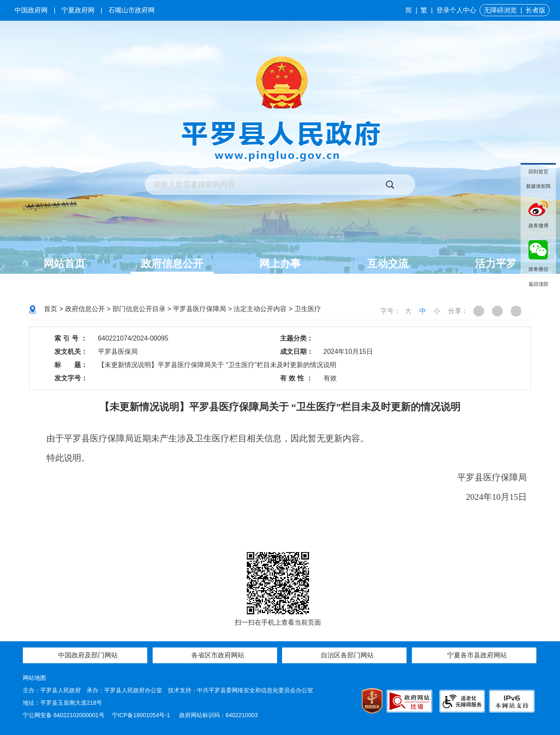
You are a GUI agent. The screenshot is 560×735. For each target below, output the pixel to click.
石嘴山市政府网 (131, 10)
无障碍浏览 (500, 10)
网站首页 (64, 263)
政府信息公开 (172, 263)
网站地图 (34, 678)
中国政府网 (31, 10)
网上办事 (280, 263)
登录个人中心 (456, 10)
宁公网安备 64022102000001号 (64, 715)
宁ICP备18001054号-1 (142, 715)
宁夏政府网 (78, 10)
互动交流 (388, 263)
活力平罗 (496, 263)
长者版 (536, 10)
